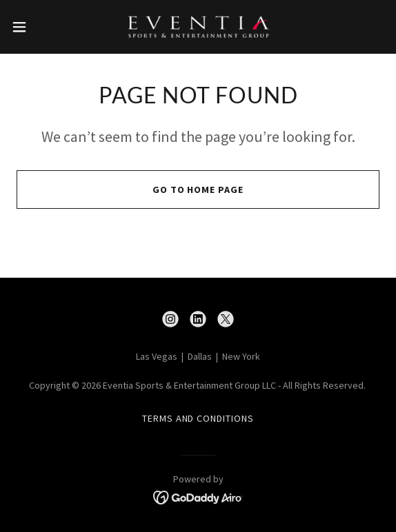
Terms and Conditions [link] (198, 418)
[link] (198, 27)
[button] (34, 27)
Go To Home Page (198, 190)
